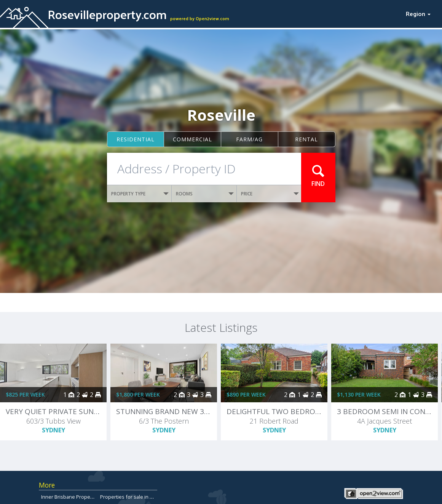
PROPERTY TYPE (140, 194)
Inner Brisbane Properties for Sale (80, 497)
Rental (306, 139)
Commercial (192, 139)
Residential (136, 139)
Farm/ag (249, 139)
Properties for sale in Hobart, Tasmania (145, 497)
